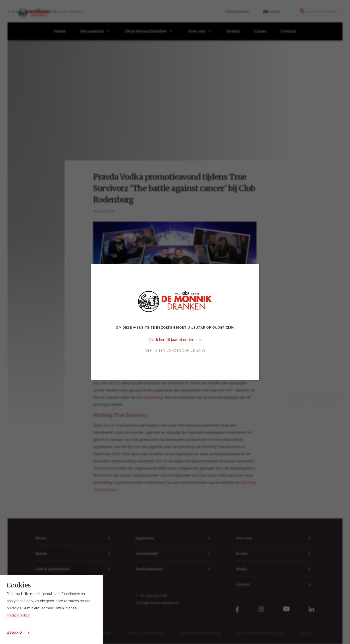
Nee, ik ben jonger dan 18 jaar (175, 351)
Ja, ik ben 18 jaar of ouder (171, 340)
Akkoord (15, 633)
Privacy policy (18, 615)
